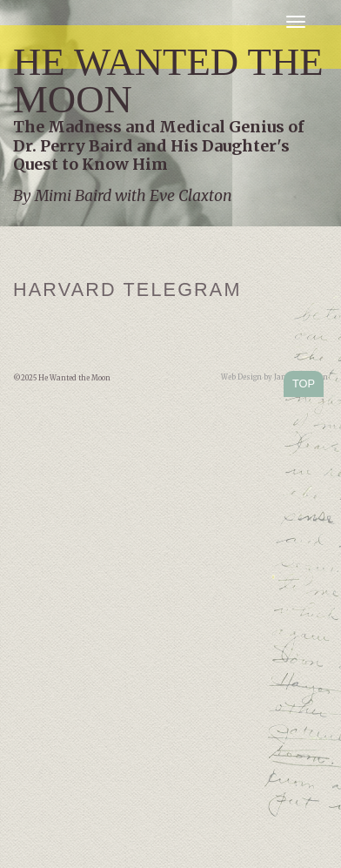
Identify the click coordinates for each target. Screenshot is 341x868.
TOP (304, 384)
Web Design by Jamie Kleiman (274, 377)
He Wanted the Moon (168, 81)
